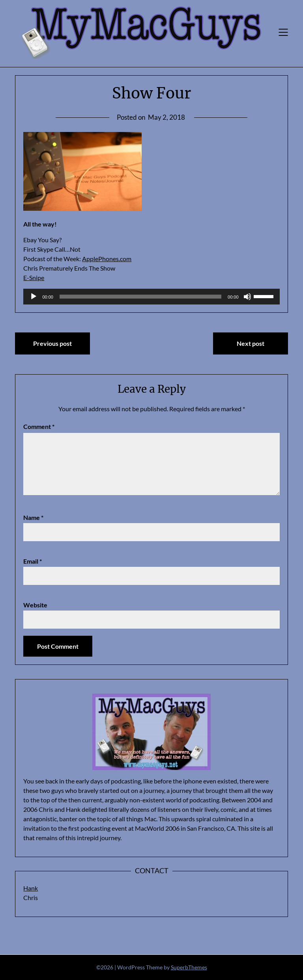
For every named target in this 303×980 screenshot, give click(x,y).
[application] (151, 297)
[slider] (140, 297)
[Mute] (247, 297)
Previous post (52, 343)
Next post (251, 343)
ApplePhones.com (107, 259)
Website (35, 605)
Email (33, 561)
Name (33, 517)
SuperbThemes (189, 967)
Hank (31, 888)
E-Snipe (34, 277)
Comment (39, 426)
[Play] (34, 297)
